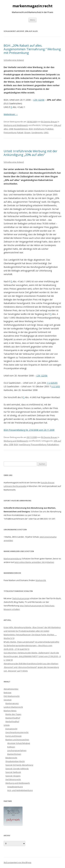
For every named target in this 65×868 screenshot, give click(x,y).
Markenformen (14, 754)
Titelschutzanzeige (21, 598)
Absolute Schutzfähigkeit (19, 743)
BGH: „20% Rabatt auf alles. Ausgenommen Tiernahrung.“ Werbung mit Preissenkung (32, 49)
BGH (31, 129)
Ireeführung (25, 444)
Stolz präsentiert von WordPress (17, 862)
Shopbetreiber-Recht (15, 761)
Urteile (7, 725)
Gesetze (8, 700)
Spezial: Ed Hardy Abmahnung (19, 765)
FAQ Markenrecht (12, 696)
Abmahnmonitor (11, 689)
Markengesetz (12, 703)
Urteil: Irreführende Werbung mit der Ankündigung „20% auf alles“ (30, 153)
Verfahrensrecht (13, 779)
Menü (32, 20)
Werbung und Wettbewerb (16, 125)
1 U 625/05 (52, 383)
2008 (11, 129)
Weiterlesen (11, 114)
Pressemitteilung (39, 444)
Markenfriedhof (13, 718)
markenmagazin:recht (32, 6)
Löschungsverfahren (17, 750)
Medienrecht (11, 758)
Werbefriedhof (12, 721)
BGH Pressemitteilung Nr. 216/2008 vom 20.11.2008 (29, 430)
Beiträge (7, 693)
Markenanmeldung (12, 559)
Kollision (11, 747)
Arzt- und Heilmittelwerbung (20, 790)
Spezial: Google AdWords (17, 769)
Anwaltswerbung (15, 787)
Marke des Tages (13, 714)
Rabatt (20, 132)
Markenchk (41, 580)
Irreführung (39, 129)
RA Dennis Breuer (49, 122)
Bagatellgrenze (21, 129)
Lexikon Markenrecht (13, 707)
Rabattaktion (53, 444)
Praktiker (49, 129)
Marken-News (10, 711)
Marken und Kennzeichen (17, 740)
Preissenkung (10, 132)
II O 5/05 (56, 386)
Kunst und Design (13, 736)
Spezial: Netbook (13, 772)
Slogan (27, 132)
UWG (46, 132)
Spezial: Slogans (13, 776)
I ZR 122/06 (39, 100)
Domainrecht (11, 729)
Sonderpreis (37, 132)
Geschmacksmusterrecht (17, 732)
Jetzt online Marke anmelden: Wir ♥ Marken (34, 562)
